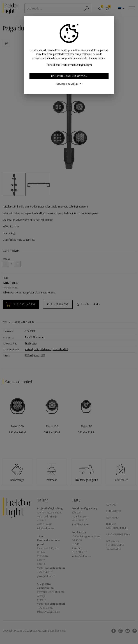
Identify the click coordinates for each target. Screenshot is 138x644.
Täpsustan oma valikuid (67, 84)
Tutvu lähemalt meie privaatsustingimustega (69, 65)
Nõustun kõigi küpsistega (69, 76)
